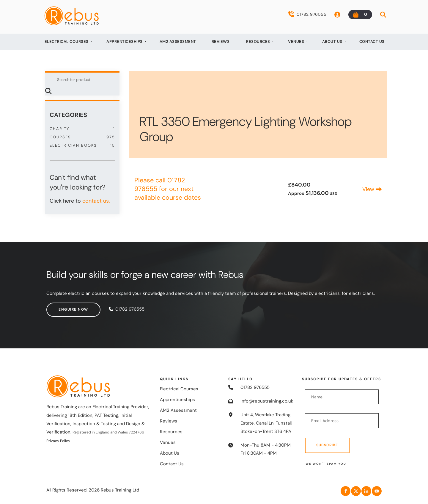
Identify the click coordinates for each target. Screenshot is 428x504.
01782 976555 (307, 14)
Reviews (221, 42)
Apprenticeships (125, 42)
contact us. (96, 201)
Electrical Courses (67, 42)
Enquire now (61, 306)
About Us (332, 42)
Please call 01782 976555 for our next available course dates (168, 189)
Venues (296, 42)
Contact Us (372, 42)
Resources (258, 42)
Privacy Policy (58, 441)
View (372, 189)
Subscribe (327, 445)
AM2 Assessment (178, 42)
